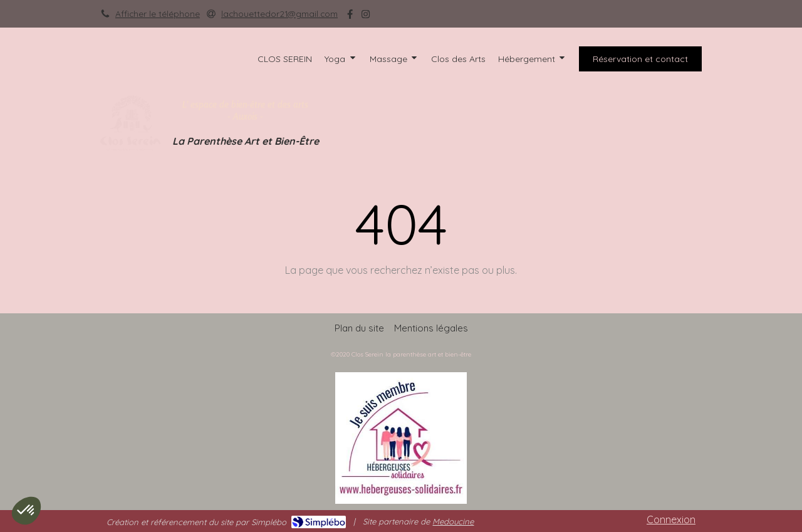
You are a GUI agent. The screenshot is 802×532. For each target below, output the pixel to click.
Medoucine (453, 521)
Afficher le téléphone (158, 13)
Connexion (671, 519)
